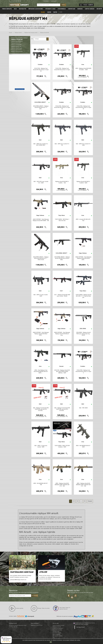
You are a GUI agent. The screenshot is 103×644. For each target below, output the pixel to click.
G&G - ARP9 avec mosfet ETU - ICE (62, 145)
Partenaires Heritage (22, 572)
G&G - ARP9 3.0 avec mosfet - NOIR (41, 295)
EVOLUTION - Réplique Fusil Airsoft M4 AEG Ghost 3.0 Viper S (83, 372)
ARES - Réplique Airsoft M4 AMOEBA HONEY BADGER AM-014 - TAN (83, 485)
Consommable (62, 9)
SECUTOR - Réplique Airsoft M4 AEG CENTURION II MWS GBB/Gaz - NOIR (62, 372)
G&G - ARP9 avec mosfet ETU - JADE (83, 145)
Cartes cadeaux (89, 9)
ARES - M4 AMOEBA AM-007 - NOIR (83, 446)
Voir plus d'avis (20, 89)
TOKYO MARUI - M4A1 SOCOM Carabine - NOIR (62, 446)
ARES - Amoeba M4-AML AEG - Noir (83, 220)
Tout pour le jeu (56, 631)
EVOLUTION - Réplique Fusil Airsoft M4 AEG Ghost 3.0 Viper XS (41, 70)
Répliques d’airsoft (57, 627)
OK (51, 642)
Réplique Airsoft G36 (16, 47)
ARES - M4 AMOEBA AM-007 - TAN (41, 484)
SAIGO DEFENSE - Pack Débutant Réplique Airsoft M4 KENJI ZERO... (83, 258)
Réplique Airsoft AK (16, 43)
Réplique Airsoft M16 (16, 50)
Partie (55, 12)
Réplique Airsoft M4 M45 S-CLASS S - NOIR (83, 182)
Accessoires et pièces (57, 630)
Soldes (43, 12)
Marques (80, 9)
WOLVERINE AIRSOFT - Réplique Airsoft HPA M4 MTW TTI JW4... (41, 107)
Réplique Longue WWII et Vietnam (19, 38)
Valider (63, 5)
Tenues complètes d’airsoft (58, 625)
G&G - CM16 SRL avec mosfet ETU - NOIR (41, 182)
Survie (49, 12)
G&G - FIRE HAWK (83, 408)
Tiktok (72, 597)
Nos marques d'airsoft (57, 636)
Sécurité (99, 9)
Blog (61, 12)
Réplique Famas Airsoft (17, 52)
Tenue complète (7, 9)
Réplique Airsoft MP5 (16, 45)
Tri (32, 39)
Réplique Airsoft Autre (17, 48)
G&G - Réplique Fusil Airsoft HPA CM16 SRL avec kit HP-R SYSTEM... (41, 409)
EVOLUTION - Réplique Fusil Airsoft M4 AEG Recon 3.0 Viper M (62, 107)
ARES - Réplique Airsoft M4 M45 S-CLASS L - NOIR (83, 69)
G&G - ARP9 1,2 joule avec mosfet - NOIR (41, 446)
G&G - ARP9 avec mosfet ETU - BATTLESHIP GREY (41, 145)
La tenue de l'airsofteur (58, 628)
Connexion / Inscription (50, 1)
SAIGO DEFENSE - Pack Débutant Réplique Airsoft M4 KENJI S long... (62, 334)
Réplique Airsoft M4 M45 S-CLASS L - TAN (62, 182)
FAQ (53, 637)
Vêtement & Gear (50, 9)
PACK (15, 9)
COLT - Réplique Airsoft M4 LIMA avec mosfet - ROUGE (62, 295)
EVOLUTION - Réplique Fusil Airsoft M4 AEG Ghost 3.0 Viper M (83, 107)
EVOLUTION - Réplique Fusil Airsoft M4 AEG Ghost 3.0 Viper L (62, 70)
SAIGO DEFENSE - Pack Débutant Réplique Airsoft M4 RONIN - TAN (41, 220)
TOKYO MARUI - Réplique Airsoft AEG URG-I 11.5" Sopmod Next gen (83, 296)
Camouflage (72, 9)
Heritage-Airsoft (81, 627)
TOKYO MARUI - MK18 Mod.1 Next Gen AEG (62, 220)
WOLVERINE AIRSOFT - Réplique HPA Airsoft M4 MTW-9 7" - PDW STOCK (41, 258)
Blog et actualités (56, 634)
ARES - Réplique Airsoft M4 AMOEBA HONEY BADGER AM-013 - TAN (62, 485)
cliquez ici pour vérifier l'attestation (82, 624)
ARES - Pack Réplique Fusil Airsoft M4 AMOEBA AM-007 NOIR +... (41, 372)
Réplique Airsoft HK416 (17, 41)
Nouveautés (23, 9)
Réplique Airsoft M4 (17, 40)
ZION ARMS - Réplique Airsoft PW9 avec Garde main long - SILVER (83, 334)
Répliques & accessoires (36, 9)
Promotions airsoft (57, 633)
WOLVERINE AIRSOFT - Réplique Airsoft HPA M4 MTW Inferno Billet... (62, 258)
